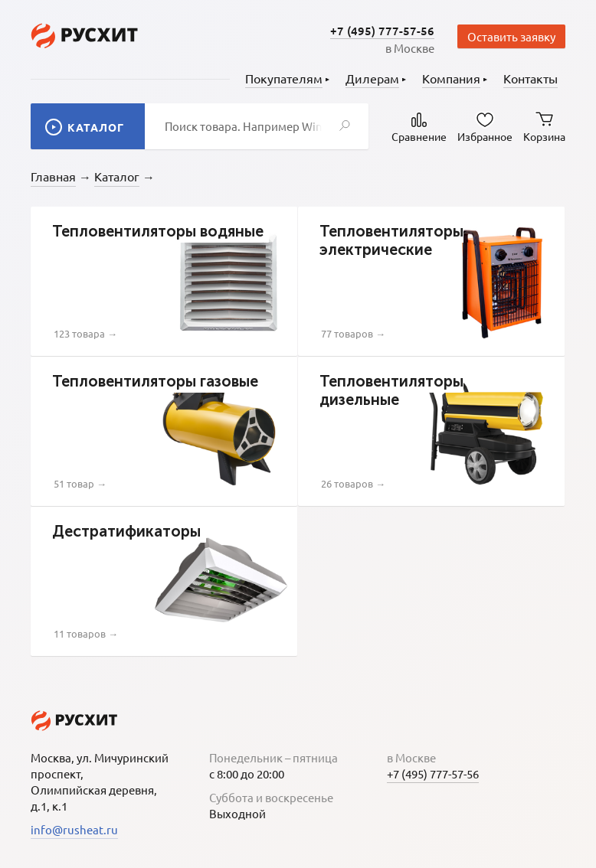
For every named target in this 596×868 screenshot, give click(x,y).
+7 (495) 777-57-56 (382, 31)
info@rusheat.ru (74, 829)
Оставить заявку (511, 36)
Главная (53, 176)
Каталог (117, 176)
